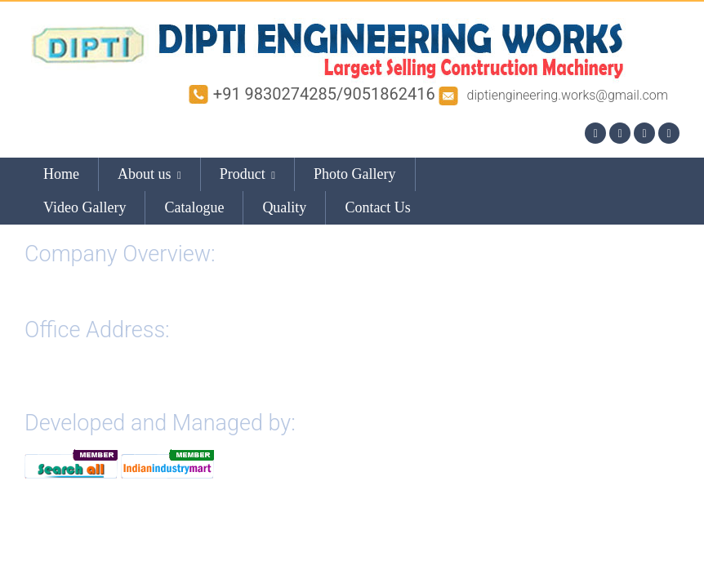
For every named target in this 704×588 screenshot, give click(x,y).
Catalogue (194, 207)
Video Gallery (85, 207)
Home (61, 174)
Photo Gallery (355, 174)
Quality (284, 207)
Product (247, 174)
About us (149, 174)
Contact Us (378, 207)
